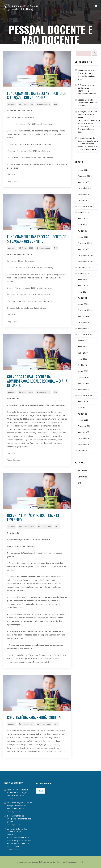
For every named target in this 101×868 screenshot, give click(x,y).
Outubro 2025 (84, 200)
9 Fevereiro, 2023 (27, 527)
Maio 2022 (83, 408)
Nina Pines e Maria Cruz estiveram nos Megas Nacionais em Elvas (18, 793)
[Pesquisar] (95, 53)
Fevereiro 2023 (85, 377)
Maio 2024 (83, 292)
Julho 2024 (82, 280)
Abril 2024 (82, 298)
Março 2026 (83, 170)
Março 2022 (83, 420)
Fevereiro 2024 (85, 310)
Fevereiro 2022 (85, 426)
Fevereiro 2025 (85, 243)
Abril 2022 (82, 414)
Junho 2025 (83, 219)
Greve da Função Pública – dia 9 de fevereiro (33, 518)
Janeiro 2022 (83, 432)
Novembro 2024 (85, 261)
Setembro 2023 (85, 334)
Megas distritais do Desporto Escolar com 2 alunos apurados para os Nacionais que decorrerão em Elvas (88, 144)
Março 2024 (83, 304)
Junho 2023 (83, 353)
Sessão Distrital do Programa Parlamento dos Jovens (88, 103)
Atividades (82, 471)
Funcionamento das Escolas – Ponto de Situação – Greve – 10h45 (36, 95)
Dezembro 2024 (85, 255)
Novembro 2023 (85, 328)
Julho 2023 (82, 347)
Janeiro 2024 (83, 316)
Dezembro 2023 (85, 322)
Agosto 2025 (84, 212)
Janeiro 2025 (83, 249)
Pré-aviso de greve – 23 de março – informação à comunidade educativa (20, 806)
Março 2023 (83, 371)
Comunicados (45, 104)
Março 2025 (83, 237)
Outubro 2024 (84, 267)
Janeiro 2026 (83, 182)
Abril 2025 (82, 231)
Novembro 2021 (85, 444)
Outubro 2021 (84, 450)
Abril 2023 (82, 365)
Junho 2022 (83, 402)
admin (12, 104)
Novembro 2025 (85, 194)
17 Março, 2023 (26, 104)
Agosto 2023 (84, 341)
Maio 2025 (83, 225)
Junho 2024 (83, 286)
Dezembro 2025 (85, 188)
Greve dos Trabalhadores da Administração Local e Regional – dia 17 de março (37, 381)
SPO (80, 483)
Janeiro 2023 (83, 383)
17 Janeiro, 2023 (26, 724)
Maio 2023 (83, 359)
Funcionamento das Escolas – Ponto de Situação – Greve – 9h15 (36, 239)
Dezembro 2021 (85, 438)
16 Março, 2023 (26, 392)
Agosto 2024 (84, 273)
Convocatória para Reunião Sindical (34, 717)
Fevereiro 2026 (85, 176)
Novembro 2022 (85, 389)
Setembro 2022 (85, 395)
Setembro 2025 (85, 206)
